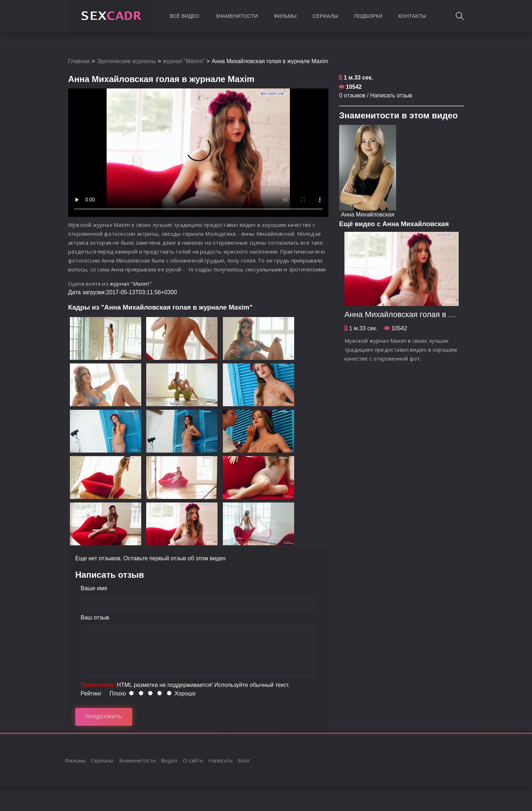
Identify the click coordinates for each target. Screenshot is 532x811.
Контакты (412, 16)
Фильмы (285, 16)
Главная (79, 61)
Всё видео (185, 16)
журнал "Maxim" (184, 61)
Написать (221, 760)
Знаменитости (237, 16)
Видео (169, 760)
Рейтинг (91, 693)
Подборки (368, 16)
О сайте (193, 760)
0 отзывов (352, 95)
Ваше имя (94, 588)
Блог (244, 760)
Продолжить (104, 717)
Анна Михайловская (367, 215)
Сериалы (325, 16)
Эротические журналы (126, 61)
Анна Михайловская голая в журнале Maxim (425, 314)
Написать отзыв (391, 95)
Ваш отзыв (95, 618)
